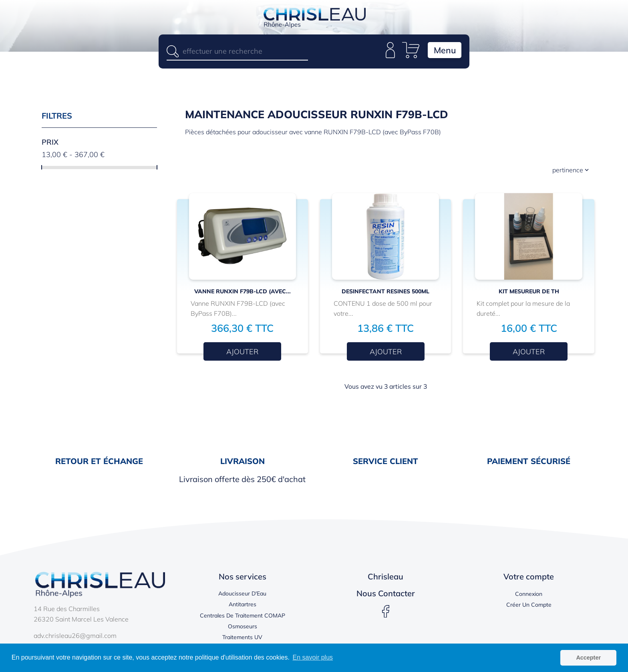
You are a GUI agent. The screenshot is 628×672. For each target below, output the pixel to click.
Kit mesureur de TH (529, 294)
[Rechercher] (237, 51)
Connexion (529, 596)
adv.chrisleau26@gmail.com (75, 638)
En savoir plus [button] (313, 657)
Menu (441, 52)
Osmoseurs (243, 628)
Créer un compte (529, 607)
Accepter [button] (588, 658)
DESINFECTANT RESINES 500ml (385, 294)
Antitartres (243, 607)
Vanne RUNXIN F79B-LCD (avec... (243, 294)
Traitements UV (242, 639)
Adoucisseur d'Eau (242, 595)
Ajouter (242, 354)
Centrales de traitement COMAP (243, 618)
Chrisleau (385, 578)
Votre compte (529, 578)
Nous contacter (386, 595)
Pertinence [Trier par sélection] (571, 172)
